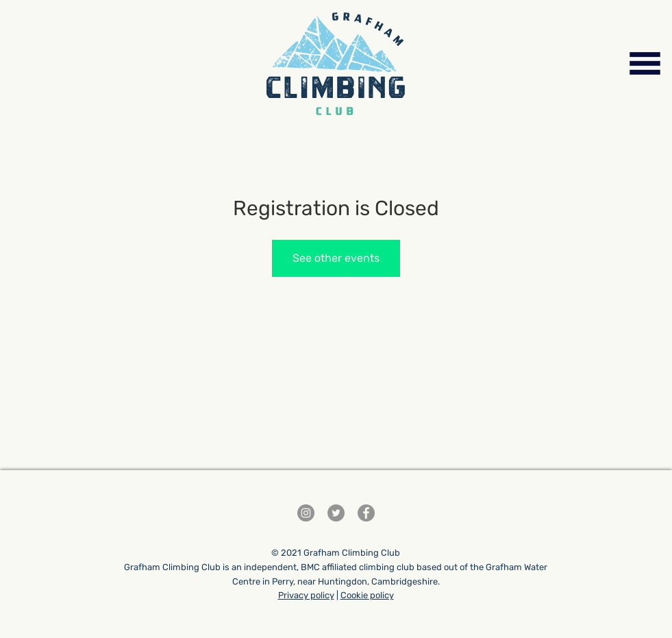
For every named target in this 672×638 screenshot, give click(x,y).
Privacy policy (306, 595)
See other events (336, 258)
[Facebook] (366, 513)
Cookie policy (367, 595)
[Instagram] (306, 513)
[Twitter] (336, 513)
